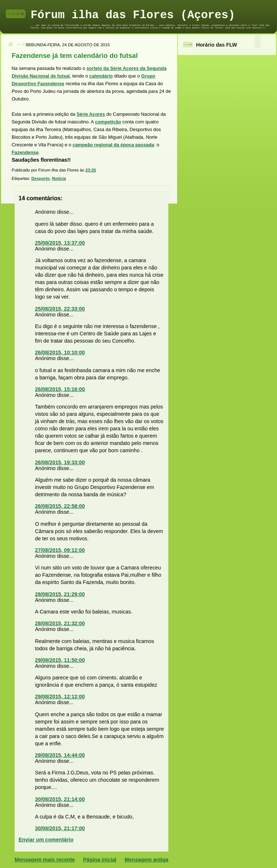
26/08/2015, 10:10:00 (60, 352)
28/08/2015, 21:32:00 (60, 623)
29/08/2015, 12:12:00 (60, 697)
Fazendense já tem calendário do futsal (75, 56)
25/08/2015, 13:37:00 (60, 243)
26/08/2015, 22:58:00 (60, 506)
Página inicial (100, 860)
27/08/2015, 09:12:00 (60, 550)
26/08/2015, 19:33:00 (60, 462)
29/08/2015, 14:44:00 (60, 755)
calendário (101, 76)
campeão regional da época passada (113, 145)
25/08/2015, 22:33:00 (60, 309)
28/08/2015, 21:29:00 (60, 594)
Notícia (59, 178)
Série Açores (91, 114)
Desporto (40, 178)
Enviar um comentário (46, 840)
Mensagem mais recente (45, 860)
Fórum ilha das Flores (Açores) (133, 15)
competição (108, 122)
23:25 (91, 170)
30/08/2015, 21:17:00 (60, 828)
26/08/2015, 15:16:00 (60, 389)
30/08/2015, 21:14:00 (60, 799)
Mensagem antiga (147, 860)
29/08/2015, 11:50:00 (60, 660)
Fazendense (25, 152)
